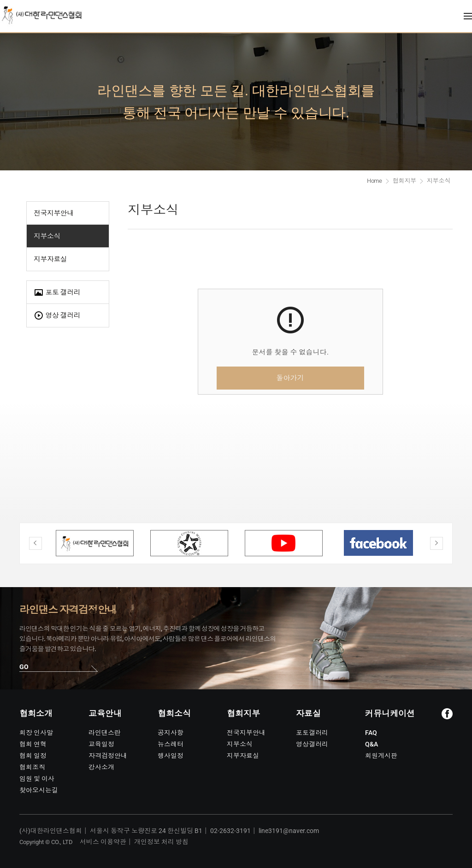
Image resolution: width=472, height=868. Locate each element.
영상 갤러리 (57, 316)
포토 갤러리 (57, 293)
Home (375, 181)
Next (437, 543)
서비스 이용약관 (103, 842)
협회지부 (404, 181)
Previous (35, 543)
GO (24, 667)
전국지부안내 (54, 213)
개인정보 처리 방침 (161, 842)
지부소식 (47, 236)
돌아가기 (290, 378)
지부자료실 (50, 259)
